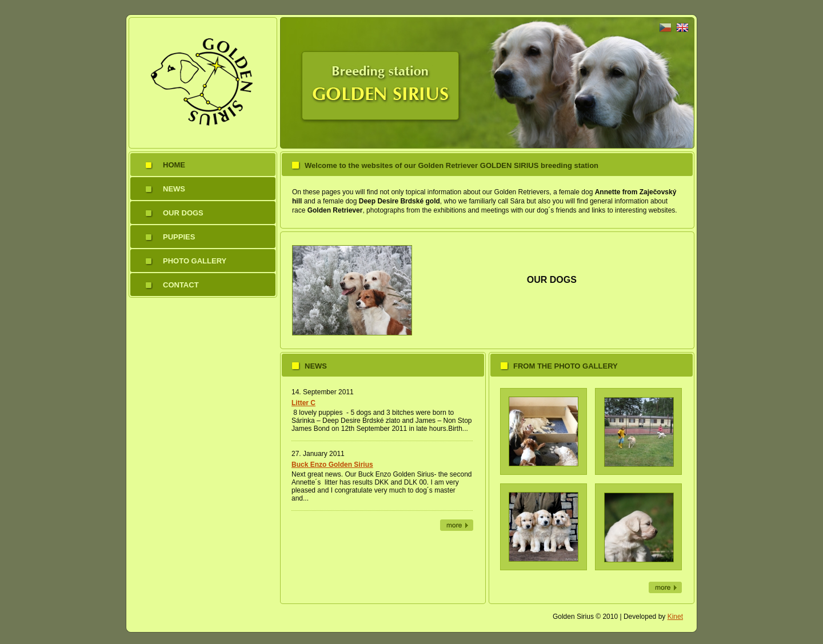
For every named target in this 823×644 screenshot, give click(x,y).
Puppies (179, 237)
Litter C (303, 403)
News (174, 189)
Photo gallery (195, 261)
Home (174, 165)
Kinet (675, 617)
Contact (181, 285)
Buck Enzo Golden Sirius (332, 465)
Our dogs (183, 213)
